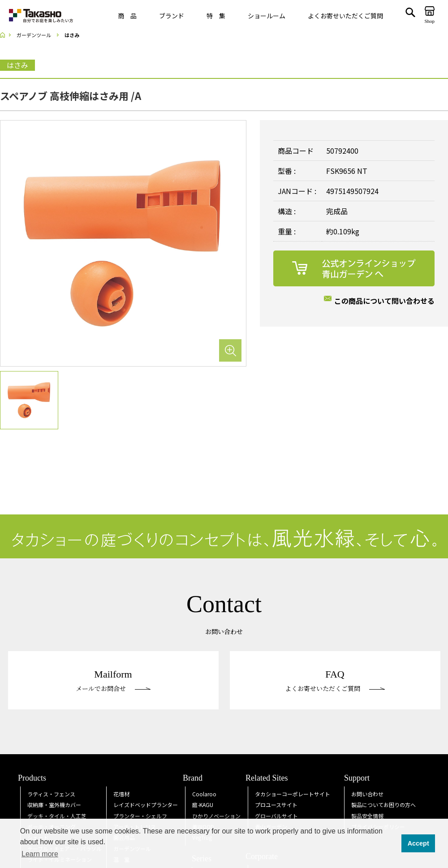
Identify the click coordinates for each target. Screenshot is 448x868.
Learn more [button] (40, 854)
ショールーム (267, 16)
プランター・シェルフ (140, 816)
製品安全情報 (367, 816)
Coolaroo (204, 794)
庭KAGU (203, 805)
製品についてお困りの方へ (383, 805)
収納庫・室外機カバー (54, 805)
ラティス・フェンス (51, 794)
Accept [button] (418, 843)
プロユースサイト (276, 805)
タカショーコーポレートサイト (293, 794)
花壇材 (121, 794)
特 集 (216, 16)
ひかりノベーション (216, 816)
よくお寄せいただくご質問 (345, 16)
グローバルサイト (276, 816)
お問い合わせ (367, 794)
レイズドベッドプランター (146, 805)
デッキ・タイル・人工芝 (57, 816)
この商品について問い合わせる (384, 301)
